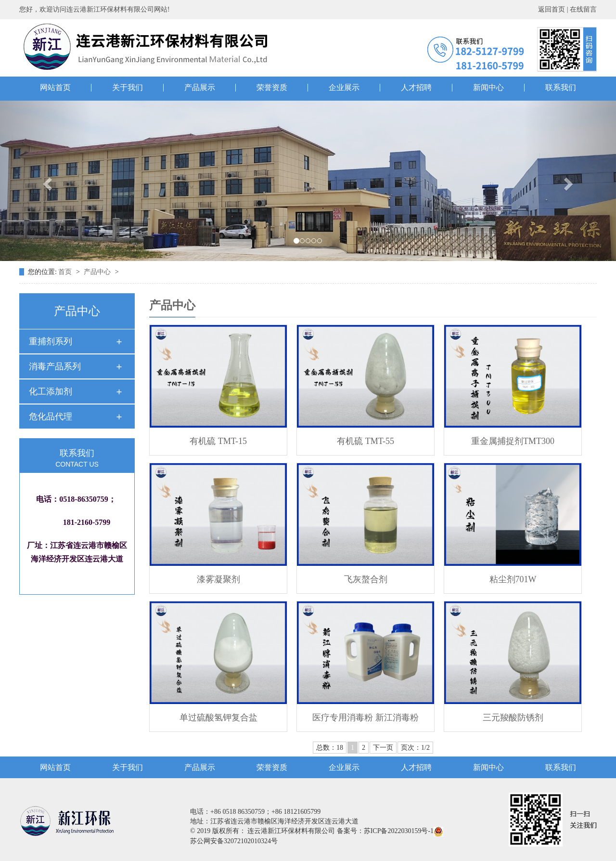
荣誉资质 (272, 88)
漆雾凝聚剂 (218, 579)
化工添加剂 (51, 391)
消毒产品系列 (55, 366)
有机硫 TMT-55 (366, 441)
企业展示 (344, 88)
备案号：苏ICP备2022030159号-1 (385, 831)
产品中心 (98, 272)
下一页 (383, 748)
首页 (66, 272)
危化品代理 (51, 417)
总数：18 (330, 748)
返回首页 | (554, 9)
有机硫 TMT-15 (218, 441)
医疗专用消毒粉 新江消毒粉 (366, 717)
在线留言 (583, 9)
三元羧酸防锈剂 (513, 717)
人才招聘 (416, 88)
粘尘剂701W (513, 579)
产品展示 (200, 88)
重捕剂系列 (51, 341)
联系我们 (561, 88)
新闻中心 (488, 88)
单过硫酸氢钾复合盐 (218, 717)
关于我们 (128, 88)
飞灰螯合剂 (366, 579)
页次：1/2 (415, 748)
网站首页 (55, 88)
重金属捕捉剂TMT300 (513, 441)
